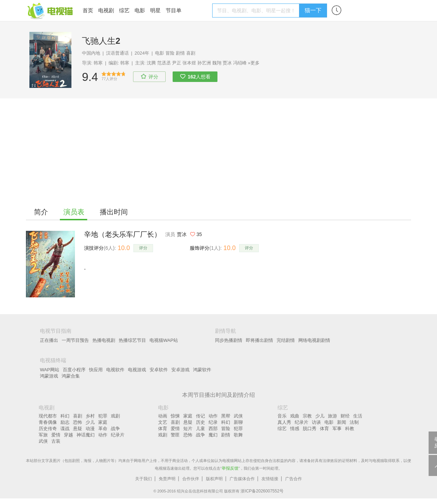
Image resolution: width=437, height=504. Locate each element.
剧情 (180, 53)
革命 (103, 429)
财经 (345, 416)
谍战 (65, 429)
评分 (143, 248)
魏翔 (217, 63)
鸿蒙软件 (202, 370)
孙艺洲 (204, 63)
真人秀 (285, 422)
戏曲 (295, 416)
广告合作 (293, 479)
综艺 (124, 10)
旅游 (333, 416)
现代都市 (48, 416)
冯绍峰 (240, 63)
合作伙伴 (191, 479)
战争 (116, 429)
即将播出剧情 (259, 340)
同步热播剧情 (229, 340)
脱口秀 (310, 429)
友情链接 (270, 479)
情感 (295, 429)
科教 (350, 429)
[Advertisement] (218, 151)
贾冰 (227, 63)
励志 (65, 422)
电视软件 (115, 370)
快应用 (96, 370)
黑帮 (226, 416)
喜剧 (191, 53)
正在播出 (49, 340)
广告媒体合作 (242, 479)
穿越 (69, 435)
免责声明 (167, 479)
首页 (88, 10)
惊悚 (175, 416)
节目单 (174, 10)
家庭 (103, 422)
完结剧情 (286, 340)
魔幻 (213, 435)
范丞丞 (164, 63)
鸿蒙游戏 (49, 376)
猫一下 (313, 10)
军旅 (43, 435)
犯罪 (103, 416)
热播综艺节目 (132, 340)
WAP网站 (50, 370)
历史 (201, 422)
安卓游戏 (180, 370)
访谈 (317, 422)
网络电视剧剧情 (314, 340)
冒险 (170, 53)
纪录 (213, 422)
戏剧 (116, 416)
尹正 (176, 63)
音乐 (282, 416)
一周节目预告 (75, 340)
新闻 (342, 422)
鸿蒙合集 (71, 376)
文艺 (163, 422)
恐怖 (78, 422)
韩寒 (98, 63)
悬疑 (78, 429)
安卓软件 (159, 370)
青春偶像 (48, 422)
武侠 (43, 441)
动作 (103, 435)
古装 (56, 441)
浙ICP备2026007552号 (262, 491)
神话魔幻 (86, 435)
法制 (354, 422)
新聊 (238, 422)
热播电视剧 (104, 340)
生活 (358, 416)
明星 (155, 10)
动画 (163, 416)
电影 (140, 10)
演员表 (74, 212)
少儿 (90, 422)
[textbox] (257, 11)
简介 (41, 212)
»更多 (254, 63)
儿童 (201, 429)
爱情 (56, 435)
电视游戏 (137, 370)
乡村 (90, 416)
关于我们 (144, 479)
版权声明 (214, 479)
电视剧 (106, 10)
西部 (213, 429)
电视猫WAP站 (164, 340)
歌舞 (238, 435)
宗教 (307, 416)
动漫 (90, 429)
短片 (188, 429)
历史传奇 (48, 429)
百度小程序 (74, 370)
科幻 (65, 416)
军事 (337, 429)
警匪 (175, 435)
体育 (163, 429)
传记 (201, 416)
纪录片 (118, 435)
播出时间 (114, 212)
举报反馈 (230, 468)
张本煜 (189, 63)
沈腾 (151, 63)
